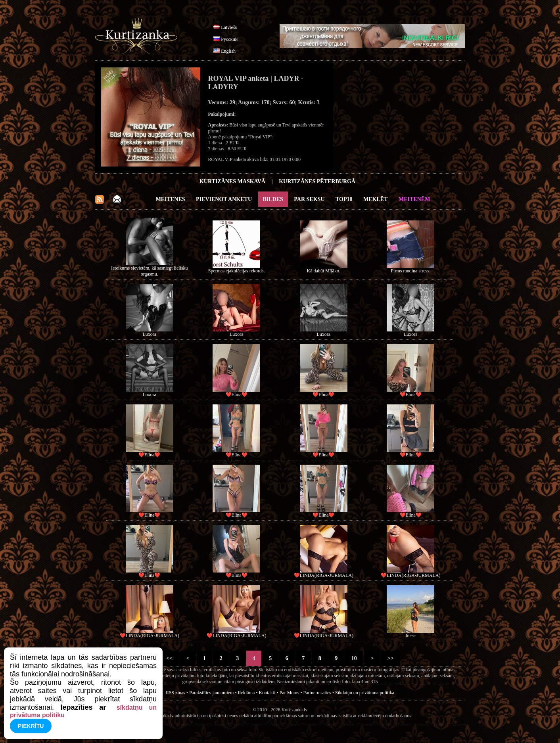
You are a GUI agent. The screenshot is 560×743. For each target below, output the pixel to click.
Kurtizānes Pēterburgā (317, 181)
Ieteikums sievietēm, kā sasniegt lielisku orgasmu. (150, 271)
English (228, 51)
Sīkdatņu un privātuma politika (365, 693)
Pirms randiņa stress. (410, 271)
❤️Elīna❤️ (237, 394)
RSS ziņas (175, 693)
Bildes (273, 199)
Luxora (149, 334)
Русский (229, 39)
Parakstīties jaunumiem (211, 693)
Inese (411, 636)
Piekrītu (31, 726)
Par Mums (290, 693)
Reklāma (246, 693)
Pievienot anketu (224, 199)
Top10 (344, 199)
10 (354, 658)
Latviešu (229, 27)
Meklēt (375, 199)
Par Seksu (309, 199)
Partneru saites (317, 693)
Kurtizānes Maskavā (232, 181)
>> (390, 658)
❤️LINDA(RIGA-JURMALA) (324, 575)
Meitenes (171, 199)
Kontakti (267, 693)
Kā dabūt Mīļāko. (324, 271)
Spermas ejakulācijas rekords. (237, 271)
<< (170, 658)
